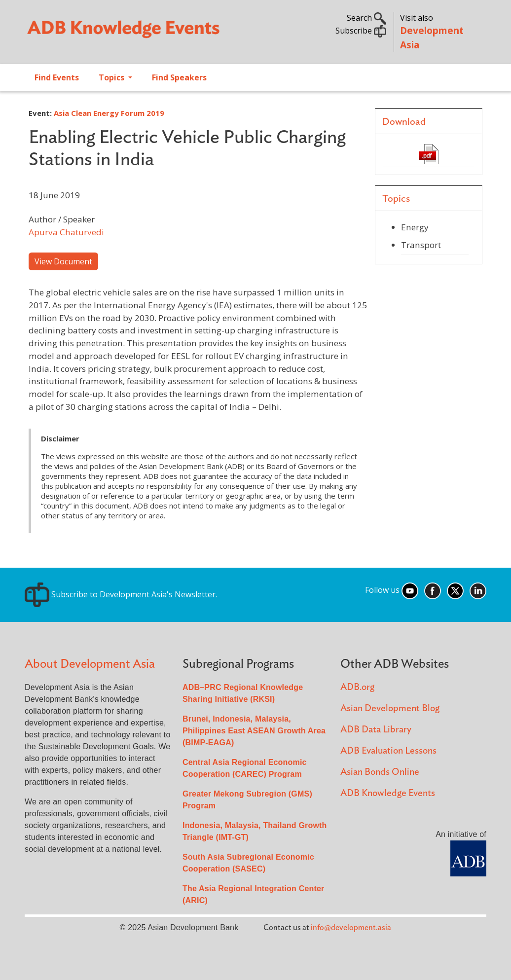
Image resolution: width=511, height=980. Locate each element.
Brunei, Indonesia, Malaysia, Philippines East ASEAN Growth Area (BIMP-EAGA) (254, 731)
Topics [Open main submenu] (112, 77)
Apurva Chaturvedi (66, 232)
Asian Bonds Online (380, 772)
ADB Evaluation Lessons (388, 751)
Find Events (57, 77)
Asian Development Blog (390, 708)
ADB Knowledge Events (388, 793)
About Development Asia (90, 664)
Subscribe (361, 31)
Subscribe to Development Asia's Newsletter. (121, 594)
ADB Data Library (376, 730)
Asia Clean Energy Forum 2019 (109, 113)
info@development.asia (351, 928)
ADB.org (357, 687)
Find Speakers (179, 77)
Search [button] (366, 18)
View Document (63, 261)
